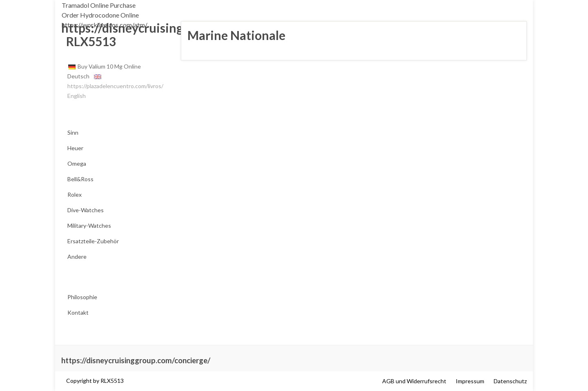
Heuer (75, 148)
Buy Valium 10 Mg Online (109, 66)
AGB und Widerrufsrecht (414, 381)
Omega (77, 163)
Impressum (470, 381)
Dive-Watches (86, 210)
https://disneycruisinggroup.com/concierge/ (136, 360)
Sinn (73, 132)
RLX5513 (89, 41)
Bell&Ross (80, 179)
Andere (77, 257)
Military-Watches (89, 225)
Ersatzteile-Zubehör (93, 241)
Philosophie (82, 297)
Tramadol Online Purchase (99, 5)
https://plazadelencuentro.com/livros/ (115, 86)
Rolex (75, 194)
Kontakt (78, 312)
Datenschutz (510, 381)
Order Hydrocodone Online (100, 15)
